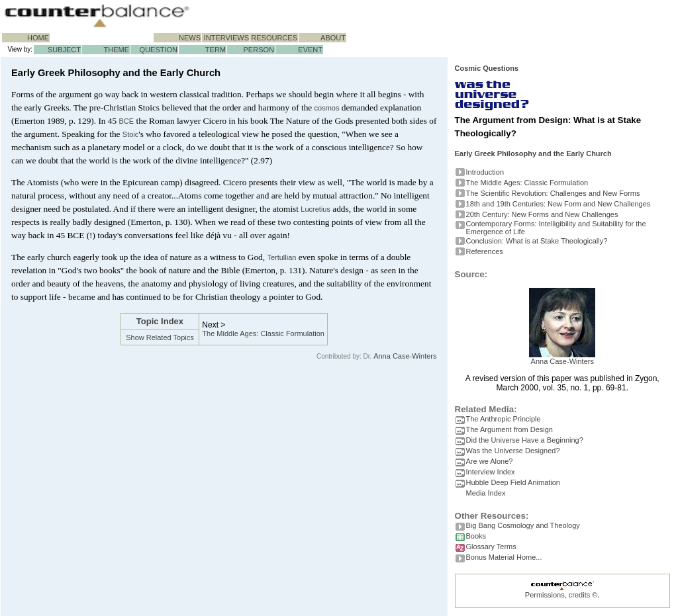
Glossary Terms (491, 547)
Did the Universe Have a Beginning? (525, 440)
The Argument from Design (509, 429)
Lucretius (315, 209)
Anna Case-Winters (405, 356)
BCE (127, 121)
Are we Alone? (490, 461)
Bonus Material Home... (504, 557)
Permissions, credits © (561, 595)
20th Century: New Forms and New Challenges (542, 214)
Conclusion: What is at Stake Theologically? (537, 241)
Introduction (485, 172)
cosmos (327, 108)
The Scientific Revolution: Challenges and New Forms (553, 193)
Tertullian (281, 257)
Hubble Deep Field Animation (513, 482)
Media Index (486, 493)
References (485, 251)
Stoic (130, 134)
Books (476, 536)
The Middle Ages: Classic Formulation (263, 333)
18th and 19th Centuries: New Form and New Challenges (558, 204)
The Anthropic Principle (504, 419)
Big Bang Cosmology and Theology (523, 525)
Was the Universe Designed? (513, 451)
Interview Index (491, 472)
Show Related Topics (160, 337)
